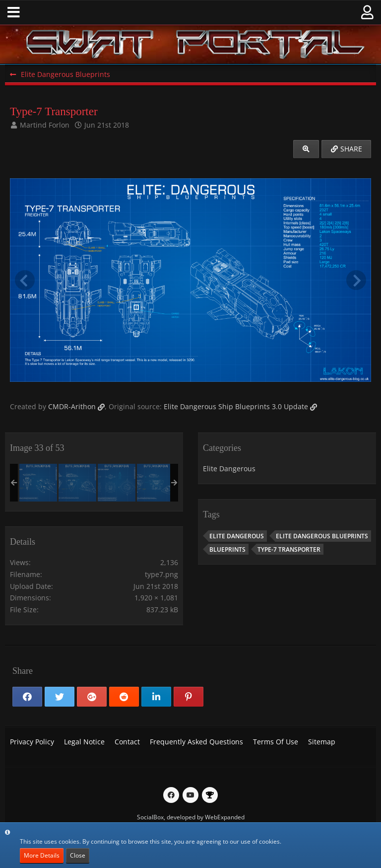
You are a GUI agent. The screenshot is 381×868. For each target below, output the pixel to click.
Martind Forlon (45, 125)
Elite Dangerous (229, 469)
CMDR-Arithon (72, 406)
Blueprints (227, 549)
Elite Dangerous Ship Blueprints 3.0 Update (236, 406)
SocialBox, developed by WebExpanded (191, 817)
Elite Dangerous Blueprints (322, 536)
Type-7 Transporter (289, 549)
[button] (14, 12)
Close (78, 855)
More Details (42, 855)
